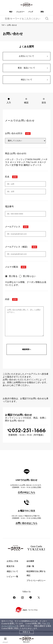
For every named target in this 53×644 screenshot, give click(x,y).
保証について (26, 80)
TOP (3, 25)
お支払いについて (26, 56)
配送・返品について (26, 68)
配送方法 (10, 566)
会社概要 (30, 561)
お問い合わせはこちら (26, 523)
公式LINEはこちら (26, 492)
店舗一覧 (30, 566)
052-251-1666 (26, 430)
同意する (26, 632)
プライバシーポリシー (36, 581)
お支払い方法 (12, 561)
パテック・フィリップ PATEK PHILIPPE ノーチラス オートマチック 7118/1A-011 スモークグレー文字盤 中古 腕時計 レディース (26, 162)
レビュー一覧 (12, 577)
